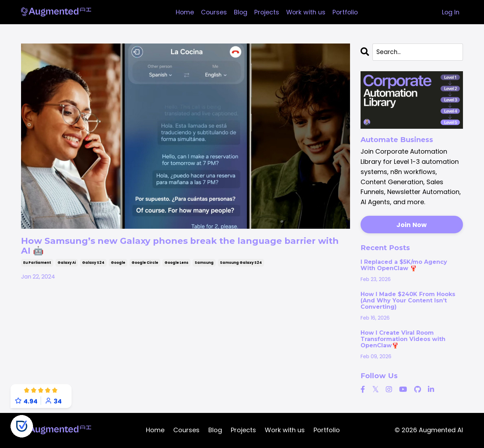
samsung (204, 267)
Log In (451, 12)
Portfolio (346, 12)
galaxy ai (67, 267)
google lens (176, 267)
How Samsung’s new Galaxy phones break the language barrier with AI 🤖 (175, 248)
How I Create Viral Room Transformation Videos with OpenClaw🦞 (403, 340)
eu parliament (37, 267)
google (118, 267)
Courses (213, 12)
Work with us (306, 12)
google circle (145, 267)
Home (183, 12)
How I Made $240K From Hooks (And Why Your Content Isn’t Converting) (408, 302)
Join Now (412, 225)
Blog (240, 12)
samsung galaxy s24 (241, 267)
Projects (266, 12)
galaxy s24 (93, 267)
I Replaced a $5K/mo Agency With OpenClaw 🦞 (404, 266)
